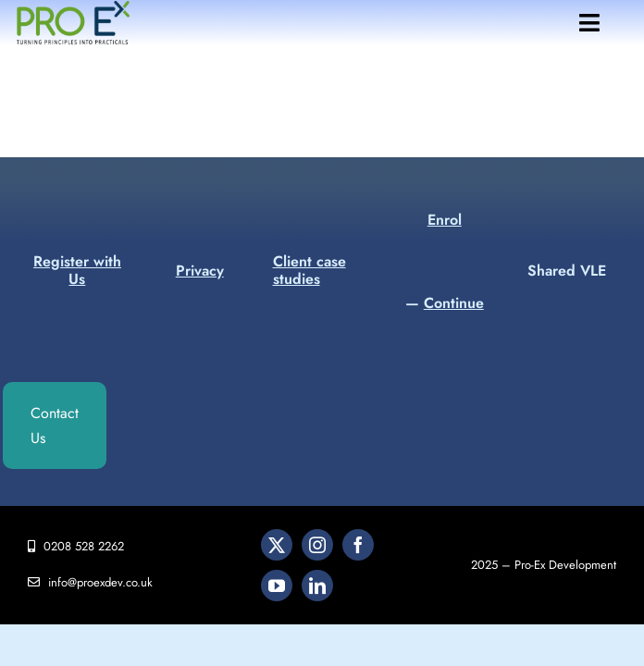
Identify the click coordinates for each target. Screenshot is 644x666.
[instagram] (317, 545)
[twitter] (277, 545)
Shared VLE (567, 271)
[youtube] (277, 586)
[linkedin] (317, 586)
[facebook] (358, 545)
